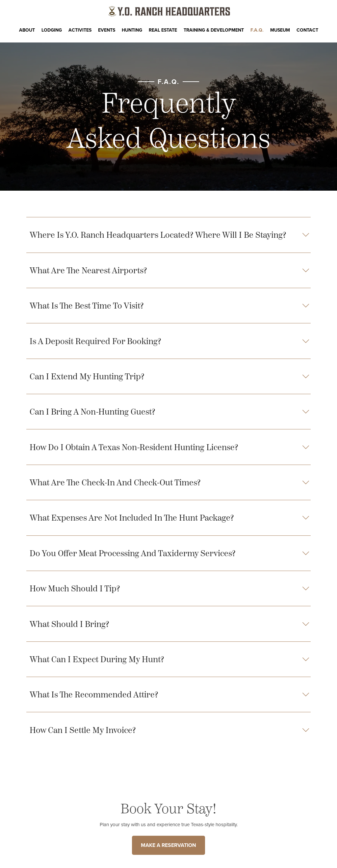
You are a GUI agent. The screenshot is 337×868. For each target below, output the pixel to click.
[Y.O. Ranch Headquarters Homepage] (169, 11)
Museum (280, 30)
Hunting (132, 30)
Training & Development (214, 30)
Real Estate (163, 30)
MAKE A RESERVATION (168, 845)
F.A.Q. (257, 30)
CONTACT (307, 30)
